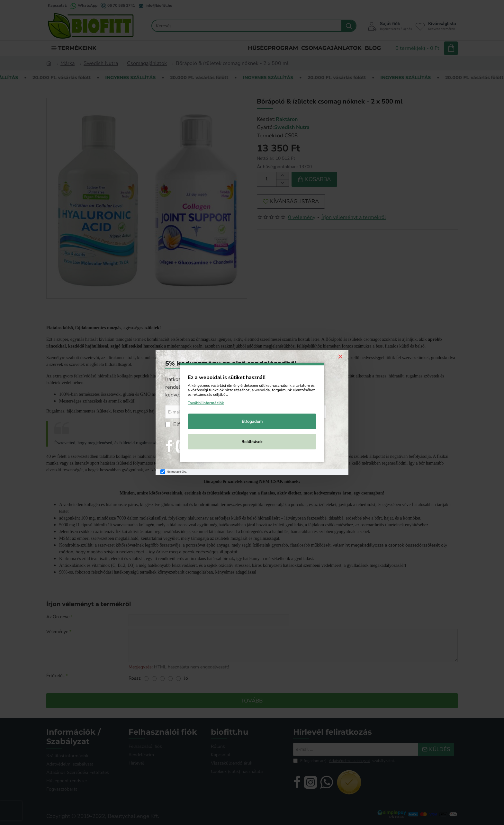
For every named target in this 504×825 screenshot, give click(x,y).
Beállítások (252, 442)
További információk (206, 403)
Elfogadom (252, 422)
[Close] (340, 356)
